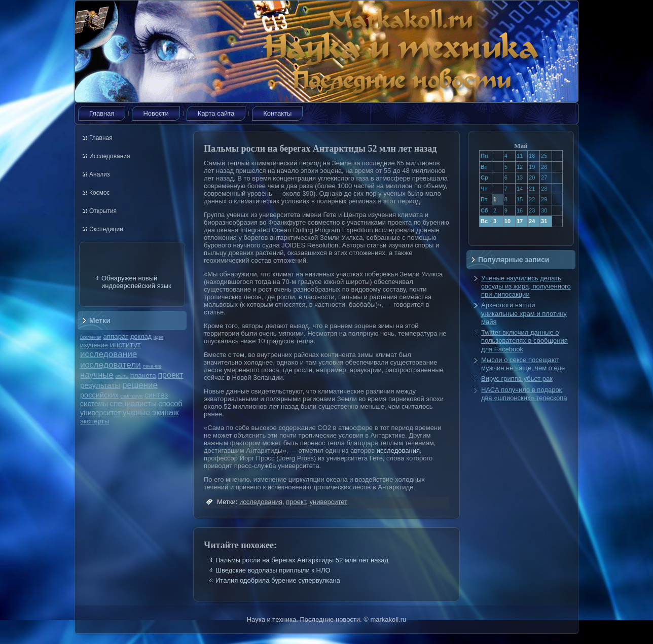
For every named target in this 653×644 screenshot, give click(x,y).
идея (158, 337)
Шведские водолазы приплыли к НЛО (273, 570)
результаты (100, 385)
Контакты (277, 113)
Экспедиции (106, 229)
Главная (102, 113)
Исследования (110, 156)
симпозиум (131, 396)
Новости (156, 113)
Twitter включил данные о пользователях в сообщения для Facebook (524, 341)
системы (94, 404)
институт (125, 345)
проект (170, 375)
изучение (94, 345)
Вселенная (91, 337)
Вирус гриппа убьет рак (517, 379)
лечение (152, 366)
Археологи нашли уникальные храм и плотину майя (524, 313)
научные (97, 375)
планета (143, 375)
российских (99, 395)
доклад (141, 336)
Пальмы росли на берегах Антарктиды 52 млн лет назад (302, 560)
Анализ (100, 174)
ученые (136, 413)
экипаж (166, 412)
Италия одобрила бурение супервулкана (278, 580)
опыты (122, 376)
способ (170, 404)
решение (140, 385)
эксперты (95, 421)
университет (100, 413)
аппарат (116, 336)
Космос (100, 193)
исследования (398, 451)
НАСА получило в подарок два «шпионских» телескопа (524, 394)
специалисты (133, 403)
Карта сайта (216, 113)
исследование (108, 354)
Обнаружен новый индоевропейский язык (136, 282)
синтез (156, 395)
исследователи (111, 365)
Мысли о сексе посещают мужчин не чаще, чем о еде (523, 364)
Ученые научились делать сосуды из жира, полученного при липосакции (526, 287)
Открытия (103, 211)
